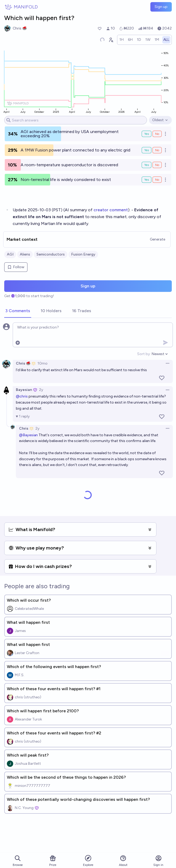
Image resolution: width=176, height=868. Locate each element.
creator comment (111, 210)
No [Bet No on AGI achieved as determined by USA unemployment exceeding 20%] (157, 134)
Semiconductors (51, 254)
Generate (158, 239)
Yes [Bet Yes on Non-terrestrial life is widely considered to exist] (147, 180)
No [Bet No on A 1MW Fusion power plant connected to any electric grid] (157, 150)
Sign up (161, 7)
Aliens (25, 254)
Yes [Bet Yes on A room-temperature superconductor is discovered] (147, 165)
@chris (22, 396)
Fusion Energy (83, 254)
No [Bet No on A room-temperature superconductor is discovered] (157, 165)
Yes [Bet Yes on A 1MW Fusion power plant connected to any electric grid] (147, 150)
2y (41, 390)
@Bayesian (28, 435)
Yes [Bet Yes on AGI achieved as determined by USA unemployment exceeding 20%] (147, 134)
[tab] (18, 311)
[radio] (122, 40)
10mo (43, 363)
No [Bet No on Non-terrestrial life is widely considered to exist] (157, 180)
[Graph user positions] (111, 40)
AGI (10, 254)
